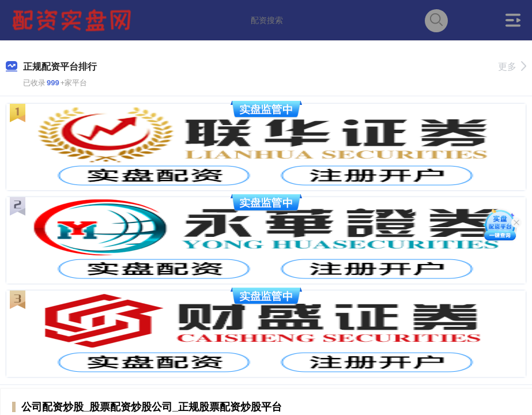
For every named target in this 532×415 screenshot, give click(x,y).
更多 (512, 67)
